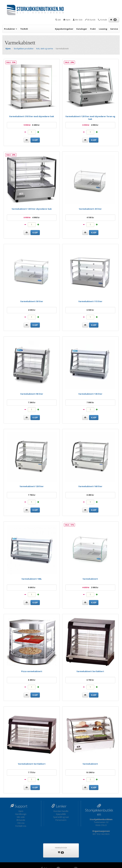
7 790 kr (32, 495)
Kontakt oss (21, 826)
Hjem (21, 811)
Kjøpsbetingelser (64, 29)
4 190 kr (90, 218)
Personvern (61, 820)
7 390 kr (32, 402)
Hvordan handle (61, 811)
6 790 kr (90, 680)
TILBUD (24, 29)
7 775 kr (32, 772)
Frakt (93, 29)
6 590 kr (90, 310)
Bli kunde (21, 820)
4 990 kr (90, 125)
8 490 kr (32, 125)
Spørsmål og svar (61, 817)
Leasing (103, 29)
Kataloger (82, 29)
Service (114, 29)
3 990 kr (90, 587)
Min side (21, 817)
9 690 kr (32, 587)
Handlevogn (21, 814)
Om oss (21, 823)
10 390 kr (90, 772)
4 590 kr (32, 310)
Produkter (11, 29)
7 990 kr (90, 402)
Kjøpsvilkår (61, 814)
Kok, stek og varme (45, 49)
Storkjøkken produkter (24, 49)
